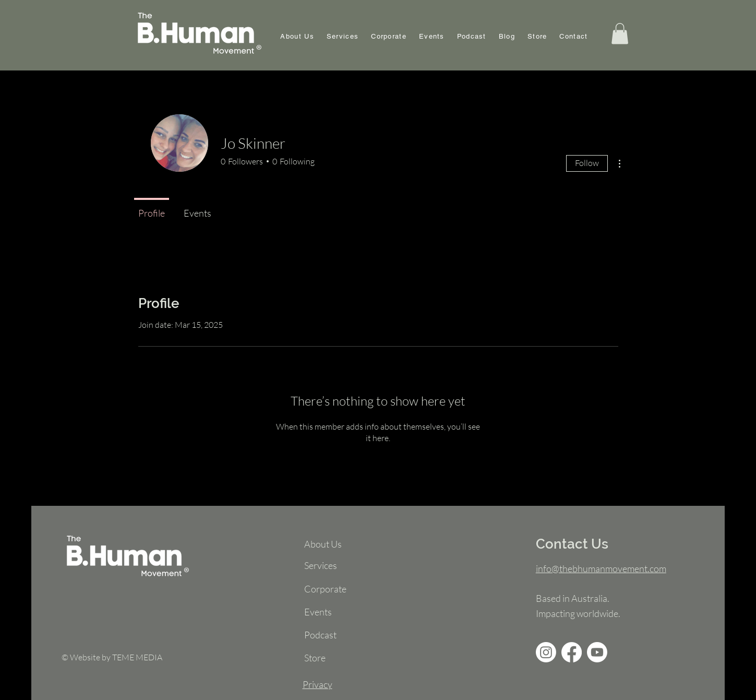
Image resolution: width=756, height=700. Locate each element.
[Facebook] (572, 652)
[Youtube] (597, 652)
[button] (620, 34)
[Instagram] (546, 652)
